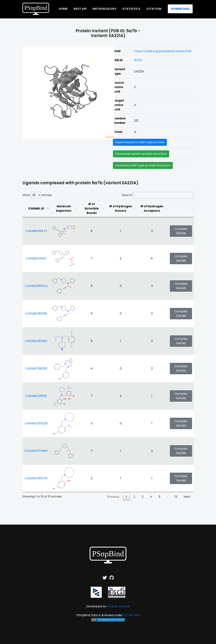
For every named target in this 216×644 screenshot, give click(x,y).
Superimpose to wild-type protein (140, 142)
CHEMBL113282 (36, 258)
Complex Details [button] (181, 231)
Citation (154, 9)
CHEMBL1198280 (36, 368)
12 (176, 497)
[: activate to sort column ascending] (181, 209)
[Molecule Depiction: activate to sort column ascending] (64, 209)
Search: (158, 195)
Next (187, 497)
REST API (80, 9)
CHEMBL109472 (36, 231)
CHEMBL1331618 (36, 396)
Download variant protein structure (141, 154)
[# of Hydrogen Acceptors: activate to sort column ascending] (152, 209)
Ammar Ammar (118, 606)
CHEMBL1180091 (36, 314)
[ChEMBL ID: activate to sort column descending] (36, 209)
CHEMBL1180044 (36, 286)
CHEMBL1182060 (36, 341)
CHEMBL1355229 (36, 423)
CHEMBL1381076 (36, 478)
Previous (113, 497)
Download (180, 9)
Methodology (105, 9)
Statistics (131, 9)
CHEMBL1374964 (36, 451)
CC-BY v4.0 (131, 615)
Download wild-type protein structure (143, 165)
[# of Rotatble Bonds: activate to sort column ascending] (92, 209)
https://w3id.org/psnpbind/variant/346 (163, 51)
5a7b (138, 60)
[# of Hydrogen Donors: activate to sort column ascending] (121, 209)
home (63, 9)
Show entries (37, 195)
